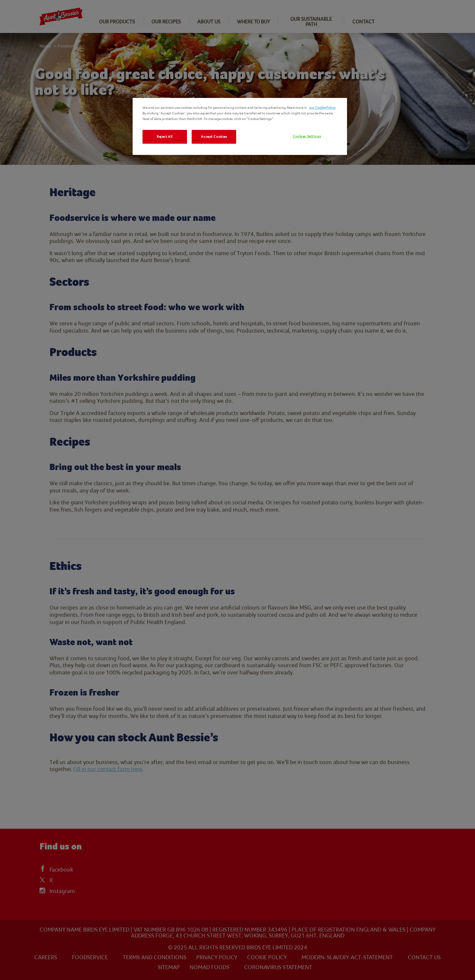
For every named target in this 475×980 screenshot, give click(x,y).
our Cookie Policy (322, 108)
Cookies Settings (307, 136)
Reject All (165, 137)
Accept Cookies (214, 137)
